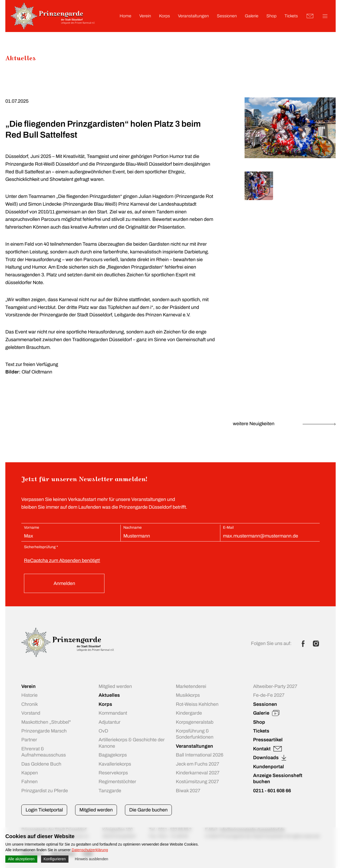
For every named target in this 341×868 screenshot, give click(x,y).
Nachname (133, 527)
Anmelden (64, 583)
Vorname (32, 527)
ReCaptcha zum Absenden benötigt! (62, 560)
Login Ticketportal (44, 810)
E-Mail (228, 527)
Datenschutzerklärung (90, 850)
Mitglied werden (96, 810)
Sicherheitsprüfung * (41, 547)
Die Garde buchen (148, 810)
